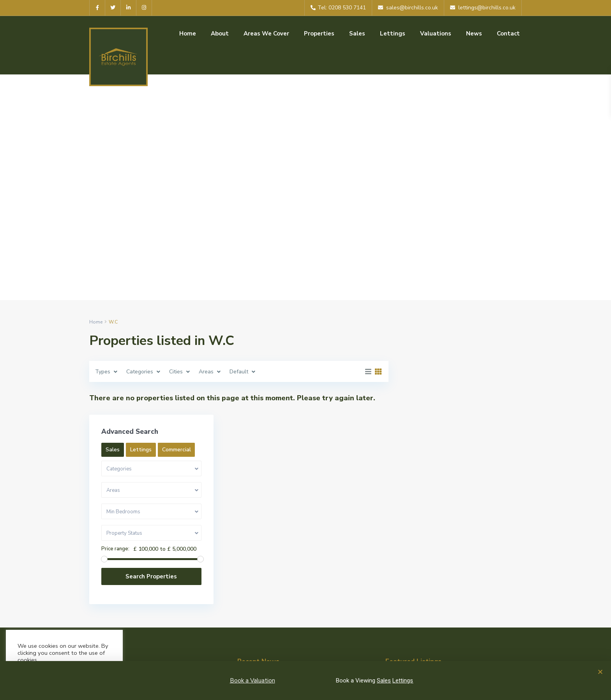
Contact (508, 34)
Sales (357, 34)
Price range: (426, 466)
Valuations (436, 34)
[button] (600, 672)
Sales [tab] (424, 367)
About (220, 34)
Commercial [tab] (487, 367)
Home (188, 34)
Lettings (393, 34)
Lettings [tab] (452, 367)
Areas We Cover (266, 34)
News (474, 34)
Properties (319, 34)
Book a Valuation (253, 681)
